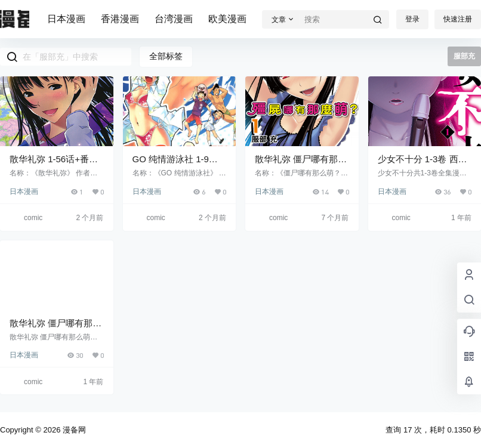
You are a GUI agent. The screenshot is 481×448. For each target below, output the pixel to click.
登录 (412, 19)
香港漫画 (120, 19)
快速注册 (458, 19)
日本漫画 (66, 19)
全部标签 (166, 56)
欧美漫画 (227, 19)
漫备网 (73, 430)
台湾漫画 (174, 19)
